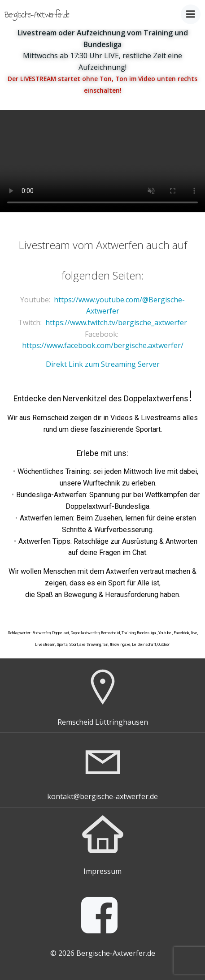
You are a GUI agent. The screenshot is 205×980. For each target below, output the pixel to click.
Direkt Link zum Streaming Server (103, 364)
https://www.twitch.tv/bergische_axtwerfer (116, 322)
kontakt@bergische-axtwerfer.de (102, 796)
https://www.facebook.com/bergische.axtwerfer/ (103, 345)
